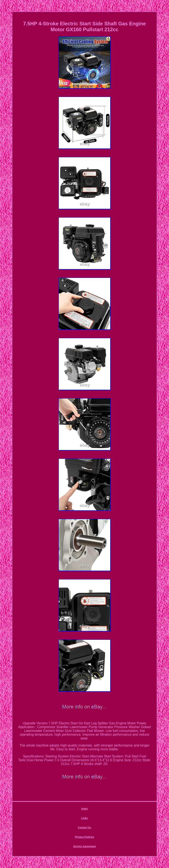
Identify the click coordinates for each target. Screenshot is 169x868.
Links (84, 818)
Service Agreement (84, 846)
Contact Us (84, 828)
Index (84, 809)
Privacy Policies (84, 837)
